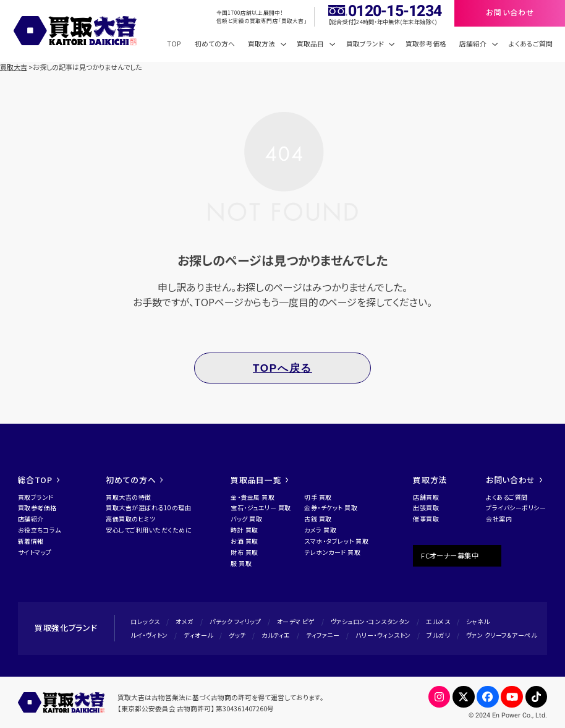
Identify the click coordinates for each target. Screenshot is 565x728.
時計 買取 (244, 530)
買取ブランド (36, 497)
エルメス (438, 621)
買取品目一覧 (259, 480)
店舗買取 (426, 497)
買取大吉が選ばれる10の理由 (148, 507)
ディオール (198, 635)
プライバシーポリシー (516, 507)
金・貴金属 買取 (253, 497)
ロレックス (145, 621)
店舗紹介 (31, 519)
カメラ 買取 (320, 530)
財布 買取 (244, 552)
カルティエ (276, 635)
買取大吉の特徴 (129, 497)
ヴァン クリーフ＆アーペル (502, 635)
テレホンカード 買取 (332, 552)
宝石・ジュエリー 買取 (261, 507)
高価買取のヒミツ (130, 519)
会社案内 (499, 519)
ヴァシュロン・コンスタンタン (371, 621)
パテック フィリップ (235, 621)
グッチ (237, 635)
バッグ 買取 (246, 519)
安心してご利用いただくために (149, 530)
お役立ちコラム (40, 530)
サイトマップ (35, 552)
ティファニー (323, 635)
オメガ (185, 621)
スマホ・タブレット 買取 (336, 541)
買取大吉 (14, 67)
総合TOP (39, 480)
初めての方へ (215, 44)
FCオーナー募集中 (450, 555)
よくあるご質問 (531, 44)
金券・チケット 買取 (331, 507)
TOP (174, 44)
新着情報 (31, 541)
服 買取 (241, 563)
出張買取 (426, 507)
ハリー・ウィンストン (383, 635)
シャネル (478, 621)
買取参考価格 (426, 44)
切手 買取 (318, 497)
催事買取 (426, 519)
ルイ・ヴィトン (149, 635)
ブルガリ (438, 635)
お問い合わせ (514, 480)
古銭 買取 (318, 519)
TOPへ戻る (282, 368)
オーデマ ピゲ (296, 621)
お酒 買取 (244, 541)
